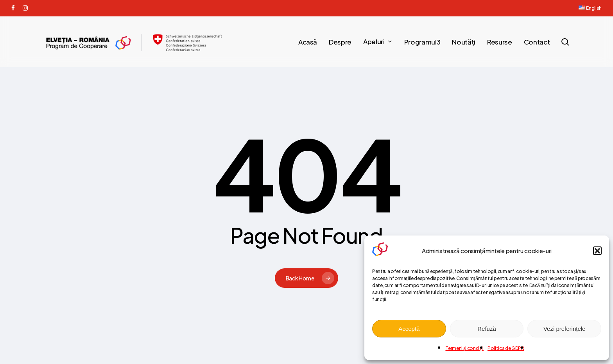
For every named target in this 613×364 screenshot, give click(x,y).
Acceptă (409, 329)
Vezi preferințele (565, 329)
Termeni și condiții (464, 348)
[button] (597, 251)
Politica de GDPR (506, 348)
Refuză (487, 329)
